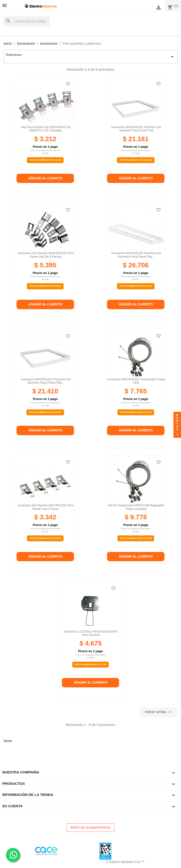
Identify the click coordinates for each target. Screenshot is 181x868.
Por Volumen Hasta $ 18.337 (45, 412)
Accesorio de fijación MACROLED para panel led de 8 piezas (46, 255)
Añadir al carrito (45, 178)
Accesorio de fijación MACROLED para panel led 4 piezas (46, 507)
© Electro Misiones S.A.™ (125, 862)
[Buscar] (27, 21)
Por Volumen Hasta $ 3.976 (45, 286)
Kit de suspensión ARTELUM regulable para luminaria (136, 507)
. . (13, 855)
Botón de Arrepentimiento (90, 827)
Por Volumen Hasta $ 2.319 (45, 538)
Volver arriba (159, 712)
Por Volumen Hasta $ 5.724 (136, 412)
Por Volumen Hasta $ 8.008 (136, 538)
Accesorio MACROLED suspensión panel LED (136, 381)
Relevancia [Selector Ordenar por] (90, 57)
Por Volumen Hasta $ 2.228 (45, 160)
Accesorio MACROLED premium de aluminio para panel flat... (136, 255)
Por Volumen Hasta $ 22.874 (136, 286)
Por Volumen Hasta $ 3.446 (90, 664)
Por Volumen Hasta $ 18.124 (136, 160)
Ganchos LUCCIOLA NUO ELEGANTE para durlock (91, 633)
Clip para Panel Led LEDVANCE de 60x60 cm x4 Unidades (46, 129)
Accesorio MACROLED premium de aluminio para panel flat (136, 129)
